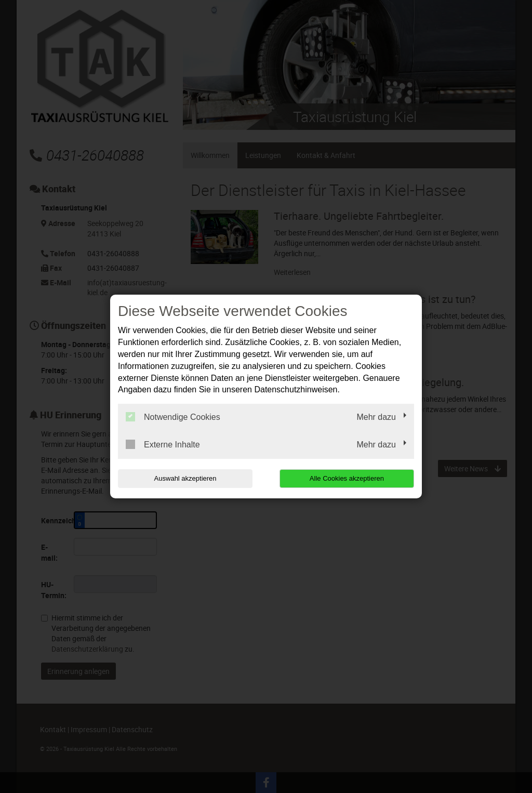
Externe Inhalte (163, 444)
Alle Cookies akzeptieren (347, 478)
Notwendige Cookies (173, 417)
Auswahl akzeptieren (184, 478)
